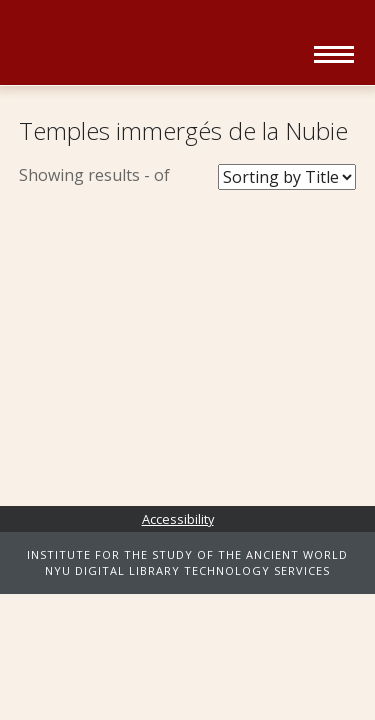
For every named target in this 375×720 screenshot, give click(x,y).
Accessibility (178, 519)
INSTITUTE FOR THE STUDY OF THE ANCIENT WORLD (187, 554)
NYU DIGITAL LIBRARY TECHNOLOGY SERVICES (187, 570)
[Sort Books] (287, 177)
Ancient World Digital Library (159, 45)
